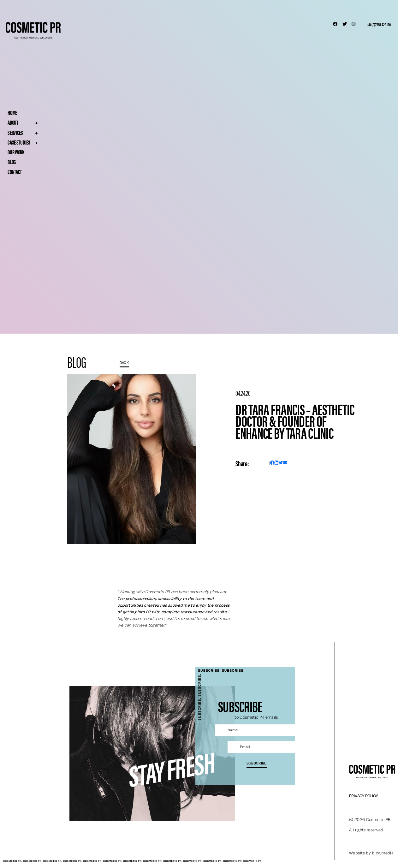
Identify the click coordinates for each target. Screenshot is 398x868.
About (35, 122)
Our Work (16, 152)
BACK (124, 362)
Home (12, 112)
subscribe (257, 763)
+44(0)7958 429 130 (378, 24)
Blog (12, 162)
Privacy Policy (363, 796)
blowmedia (383, 853)
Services (35, 132)
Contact (15, 171)
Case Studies (35, 142)
